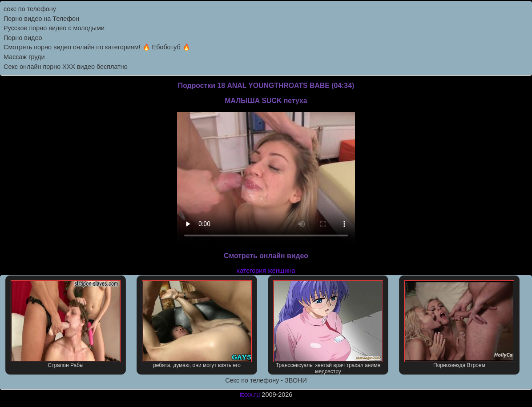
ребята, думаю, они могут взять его (197, 324)
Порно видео (23, 38)
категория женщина (266, 271)
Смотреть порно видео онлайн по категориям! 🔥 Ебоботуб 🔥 (97, 47)
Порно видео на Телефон (41, 19)
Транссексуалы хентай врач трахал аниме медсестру (328, 327)
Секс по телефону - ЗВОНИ (266, 380)
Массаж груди (24, 57)
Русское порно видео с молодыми (54, 28)
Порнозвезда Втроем (459, 324)
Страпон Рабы (65, 324)
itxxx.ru (250, 395)
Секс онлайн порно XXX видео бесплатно (66, 67)
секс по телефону (30, 9)
